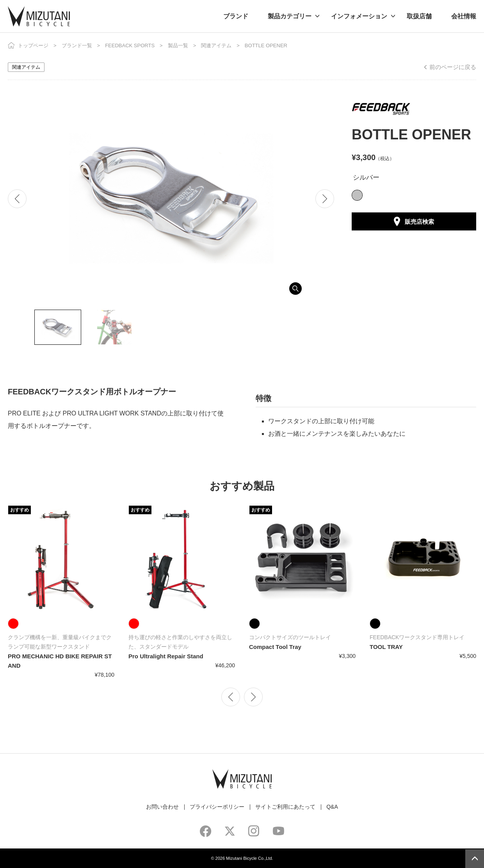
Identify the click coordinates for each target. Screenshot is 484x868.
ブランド (236, 16)
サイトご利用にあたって (285, 807)
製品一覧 (178, 45)
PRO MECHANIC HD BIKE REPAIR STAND (60, 661)
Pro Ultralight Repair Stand (166, 656)
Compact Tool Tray (275, 647)
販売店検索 (419, 222)
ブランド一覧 (77, 45)
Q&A (332, 807)
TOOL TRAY (386, 647)
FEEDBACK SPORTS (130, 45)
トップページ (33, 45)
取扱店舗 (419, 16)
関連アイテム (216, 45)
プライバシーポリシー (217, 807)
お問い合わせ (162, 807)
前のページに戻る (453, 67)
